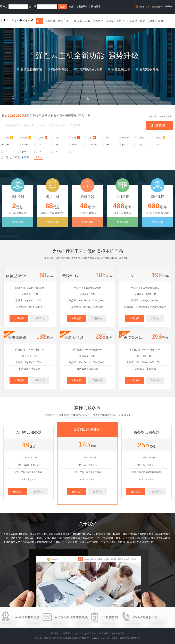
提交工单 (91, 633)
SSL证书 (132, 21)
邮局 (142, 21)
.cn (92, 138)
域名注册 (50, 21)
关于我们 (55, 633)
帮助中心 (169, 6)
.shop (141, 138)
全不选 (15, 157)
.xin (73, 151)
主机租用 (98, 21)
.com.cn (92, 144)
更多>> (39, 157)
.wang (160, 138)
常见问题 (104, 633)
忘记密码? (81, 6)
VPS (87, 21)
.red (57, 144)
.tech (107, 138)
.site (57, 138)
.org (140, 144)
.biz (7, 151)
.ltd (40, 144)
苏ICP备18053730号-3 (130, 638)
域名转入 (153, 117)
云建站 (110, 21)
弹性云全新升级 (87, 64)
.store (25, 144)
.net (7, 144)
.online (125, 138)
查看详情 (18, 222)
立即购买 (19, 318)
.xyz (76, 138)
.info (157, 144)
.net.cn (109, 144)
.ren (57, 151)
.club (26, 138)
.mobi (74, 144)
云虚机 (152, 21)
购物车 (142, 7)
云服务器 (77, 21)
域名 (49, 538)
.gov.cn (125, 144)
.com (43, 138)
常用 (25, 157)
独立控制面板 (118, 633)
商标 (161, 21)
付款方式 (79, 633)
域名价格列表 (165, 117)
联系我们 (67, 633)
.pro (24, 151)
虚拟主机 (63, 21)
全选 (5, 157)
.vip (40, 151)
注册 (71, 6)
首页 (40, 21)
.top (9, 138)
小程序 (120, 21)
